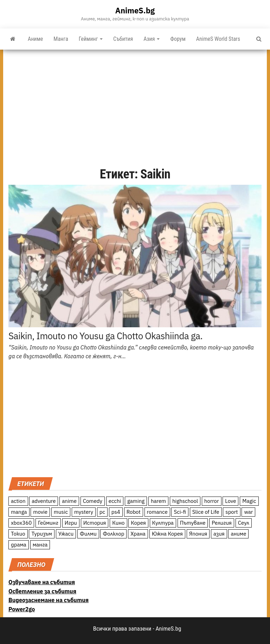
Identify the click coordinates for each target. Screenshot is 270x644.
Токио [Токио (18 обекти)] (18, 534)
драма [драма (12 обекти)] (19, 545)
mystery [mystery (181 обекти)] (84, 512)
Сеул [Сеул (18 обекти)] (244, 523)
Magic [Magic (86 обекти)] (249, 501)
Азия (152, 39)
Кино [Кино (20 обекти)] (118, 523)
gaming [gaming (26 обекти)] (136, 501)
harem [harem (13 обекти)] (158, 501)
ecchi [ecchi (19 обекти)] (115, 501)
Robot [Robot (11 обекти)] (134, 512)
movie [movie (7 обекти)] (40, 512)
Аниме (35, 39)
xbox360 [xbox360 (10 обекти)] (21, 523)
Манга (61, 39)
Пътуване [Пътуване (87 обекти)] (193, 523)
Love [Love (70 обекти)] (230, 501)
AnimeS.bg (135, 10)
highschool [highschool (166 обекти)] (185, 501)
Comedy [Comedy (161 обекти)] (93, 501)
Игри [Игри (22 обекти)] (71, 523)
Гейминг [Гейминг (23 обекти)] (48, 523)
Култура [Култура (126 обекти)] (163, 523)
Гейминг (91, 39)
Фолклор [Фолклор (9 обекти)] (113, 534)
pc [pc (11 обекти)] (102, 512)
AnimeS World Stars (218, 39)
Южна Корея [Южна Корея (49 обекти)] (167, 534)
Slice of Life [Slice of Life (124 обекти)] (206, 512)
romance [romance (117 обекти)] (157, 512)
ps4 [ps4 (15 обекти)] (116, 512)
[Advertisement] (135, 102)
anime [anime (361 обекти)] (69, 501)
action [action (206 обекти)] (18, 501)
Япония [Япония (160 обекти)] (198, 534)
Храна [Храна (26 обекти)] (138, 534)
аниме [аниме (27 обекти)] (238, 534)
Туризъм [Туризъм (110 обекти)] (42, 534)
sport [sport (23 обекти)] (232, 512)
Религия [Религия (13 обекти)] (222, 523)
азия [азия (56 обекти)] (219, 534)
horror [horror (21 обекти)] (212, 501)
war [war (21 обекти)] (248, 512)
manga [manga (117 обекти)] (19, 512)
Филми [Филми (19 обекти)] (88, 534)
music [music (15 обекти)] (61, 512)
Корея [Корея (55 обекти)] (138, 523)
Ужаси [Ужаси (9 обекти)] (66, 534)
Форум (178, 39)
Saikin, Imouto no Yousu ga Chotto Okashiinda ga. (105, 336)
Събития (123, 39)
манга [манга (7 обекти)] (40, 545)
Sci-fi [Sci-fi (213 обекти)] (180, 512)
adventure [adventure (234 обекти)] (44, 501)
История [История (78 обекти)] (95, 523)
